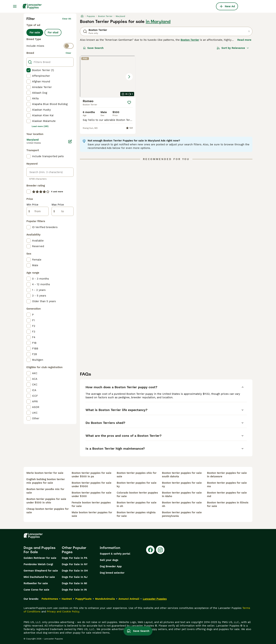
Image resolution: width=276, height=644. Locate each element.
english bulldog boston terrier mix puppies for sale (46, 481)
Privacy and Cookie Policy (63, 612)
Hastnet (67, 599)
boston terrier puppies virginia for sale (136, 514)
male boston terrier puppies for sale (92, 514)
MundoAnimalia (105, 599)
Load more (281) (40, 126)
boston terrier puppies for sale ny (182, 485)
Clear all (67, 19)
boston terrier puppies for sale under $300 (92, 494)
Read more (244, 40)
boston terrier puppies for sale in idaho (182, 494)
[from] (38, 211)
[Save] (129, 102)
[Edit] (70, 141)
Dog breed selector (112, 573)
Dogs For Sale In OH (75, 571)
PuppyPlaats (83, 599)
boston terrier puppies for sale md (227, 494)
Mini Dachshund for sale (39, 577)
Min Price (32, 205)
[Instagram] (160, 550)
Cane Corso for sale (36, 590)
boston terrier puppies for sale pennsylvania (182, 514)
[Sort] (233, 48)
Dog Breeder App (111, 566)
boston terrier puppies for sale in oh (137, 504)
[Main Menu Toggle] (15, 6)
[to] (63, 211)
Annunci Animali (129, 599)
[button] (108, 77)
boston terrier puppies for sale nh (182, 504)
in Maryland (158, 22)
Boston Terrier (190, 40)
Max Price (58, 205)
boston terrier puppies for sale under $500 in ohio (46, 501)
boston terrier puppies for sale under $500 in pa (92, 475)
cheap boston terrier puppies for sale (48, 511)
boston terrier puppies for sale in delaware (227, 475)
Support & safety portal (115, 554)
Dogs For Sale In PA (75, 558)
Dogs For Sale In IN (74, 590)
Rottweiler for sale (36, 583)
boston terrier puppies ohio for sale (137, 475)
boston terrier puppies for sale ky (137, 485)
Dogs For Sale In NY (75, 564)
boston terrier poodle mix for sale (45, 491)
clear (68, 53)
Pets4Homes (50, 599)
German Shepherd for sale (41, 571)
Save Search (93, 48)
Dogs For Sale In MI (74, 583)
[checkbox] (29, 70)
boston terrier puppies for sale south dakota (182, 475)
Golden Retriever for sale (40, 558)
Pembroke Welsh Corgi (38, 564)
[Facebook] (150, 550)
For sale (35, 32)
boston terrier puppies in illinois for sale (228, 504)
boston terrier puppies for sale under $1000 (92, 485)
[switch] (50, 46)
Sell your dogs (109, 560)
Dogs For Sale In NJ (75, 577)
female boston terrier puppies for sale (91, 504)
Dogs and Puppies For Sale (40, 550)
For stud (53, 32)
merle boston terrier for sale (45, 473)
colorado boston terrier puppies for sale (137, 494)
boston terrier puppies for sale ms (227, 485)
